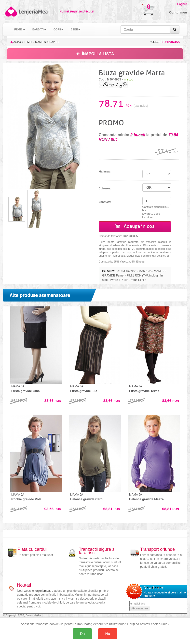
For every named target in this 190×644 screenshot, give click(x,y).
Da (82, 634)
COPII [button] (58, 29)
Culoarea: (105, 188)
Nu (108, 634)
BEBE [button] (75, 29)
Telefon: (165, 42)
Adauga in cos (135, 226)
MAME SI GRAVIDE (47, 42)
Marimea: (105, 171)
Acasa (16, 42)
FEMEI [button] (20, 29)
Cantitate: (105, 202)
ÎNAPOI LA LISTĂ (95, 54)
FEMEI (28, 42)
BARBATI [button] (39, 29)
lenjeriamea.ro (44, 591)
